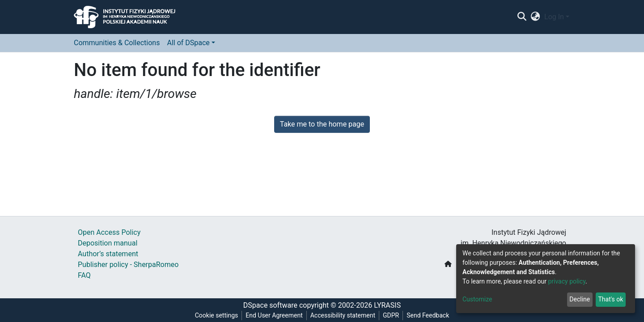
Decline (580, 299)
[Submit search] (522, 17)
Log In (554, 17)
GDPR (391, 315)
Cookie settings (217, 315)
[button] (536, 17)
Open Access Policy (109, 232)
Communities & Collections (117, 43)
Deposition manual (108, 243)
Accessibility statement (343, 315)
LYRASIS (387, 305)
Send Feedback (428, 315)
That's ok (610, 299)
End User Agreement (274, 315)
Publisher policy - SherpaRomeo (128, 265)
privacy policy (567, 281)
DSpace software (270, 305)
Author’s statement (108, 254)
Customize (477, 299)
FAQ (84, 275)
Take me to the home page (322, 124)
